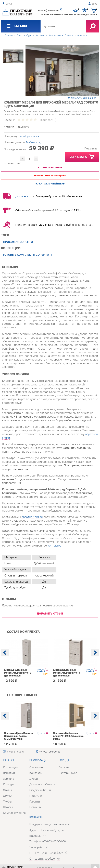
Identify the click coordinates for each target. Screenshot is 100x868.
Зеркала (9, 779)
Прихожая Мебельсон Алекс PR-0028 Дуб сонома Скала (68, 736)
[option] (62, 70)
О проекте (44, 14)
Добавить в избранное (84, 98)
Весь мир (65, 767)
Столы (7, 790)
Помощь (35, 807)
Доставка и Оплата (42, 784)
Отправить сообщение (45, 859)
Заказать (82, 157)
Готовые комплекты (76, 35)
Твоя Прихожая (29, 136)
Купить (41, 670)
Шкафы (8, 807)
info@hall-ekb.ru (15, 752)
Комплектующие (14, 813)
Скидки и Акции (40, 790)
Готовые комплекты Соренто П (27, 255)
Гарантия (35, 802)
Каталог (40, 35)
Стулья (8, 796)
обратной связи (32, 517)
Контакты (67, 14)
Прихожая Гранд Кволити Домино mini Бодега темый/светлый (18, 736)
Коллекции (55, 35)
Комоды (9, 784)
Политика (36, 796)
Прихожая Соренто (18, 242)
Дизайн (34, 779)
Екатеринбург (68, 773)
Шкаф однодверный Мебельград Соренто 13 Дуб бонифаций (18, 673)
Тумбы (7, 802)
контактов (54, 546)
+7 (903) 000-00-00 (49, 10)
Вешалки (9, 773)
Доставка (22, 196)
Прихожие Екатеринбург (18, 35)
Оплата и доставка (86, 14)
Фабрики (55, 14)
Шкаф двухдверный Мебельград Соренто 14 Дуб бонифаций (67, 673)
